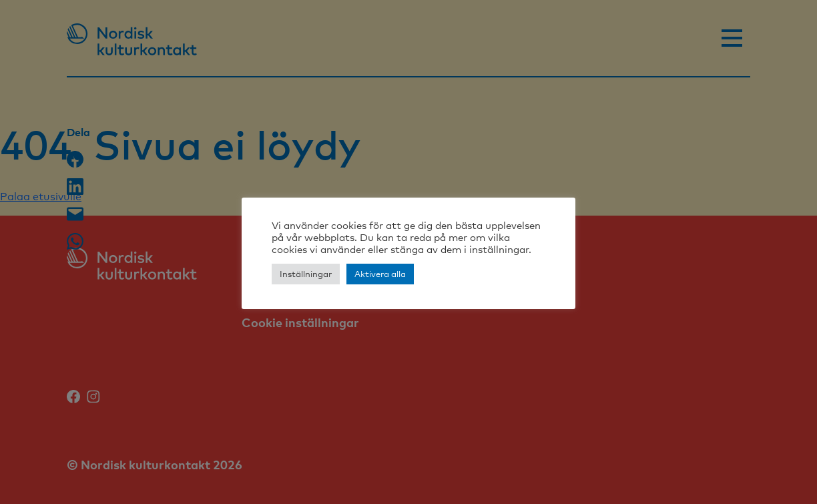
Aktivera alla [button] (380, 274)
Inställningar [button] (306, 274)
